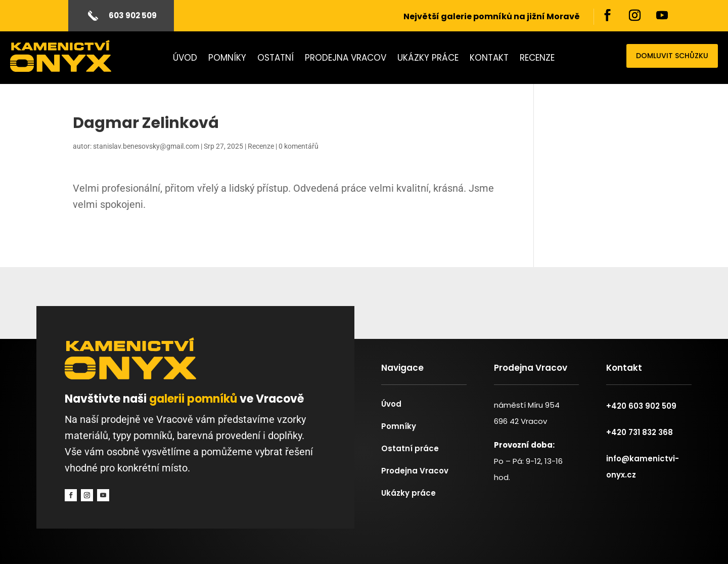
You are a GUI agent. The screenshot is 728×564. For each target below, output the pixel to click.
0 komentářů (299, 146)
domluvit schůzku (672, 56)
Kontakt (489, 59)
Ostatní (276, 59)
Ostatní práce (410, 448)
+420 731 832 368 (640, 432)
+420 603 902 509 (641, 406)
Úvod (185, 59)
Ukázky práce (428, 59)
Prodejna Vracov (346, 59)
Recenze (537, 59)
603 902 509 (133, 15)
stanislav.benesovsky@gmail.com (146, 146)
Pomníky (227, 59)
